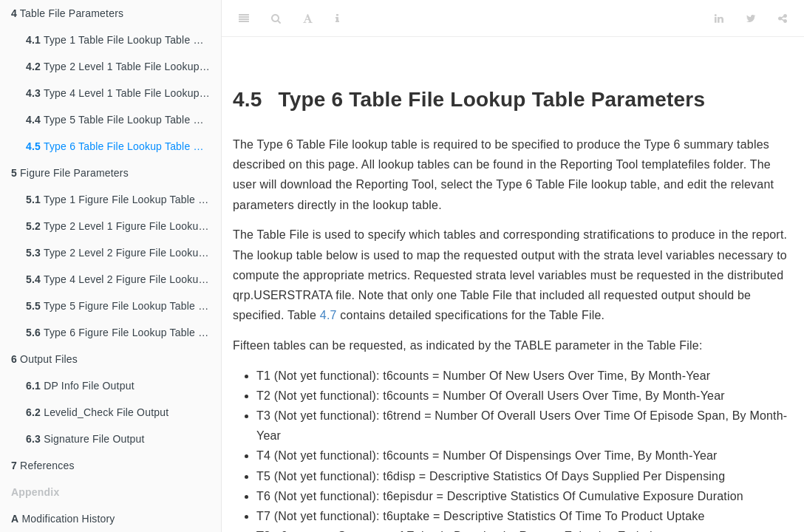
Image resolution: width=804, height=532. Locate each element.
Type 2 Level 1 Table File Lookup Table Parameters (123, 66)
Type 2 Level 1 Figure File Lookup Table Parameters (123, 226)
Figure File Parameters (70, 173)
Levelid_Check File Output (97, 412)
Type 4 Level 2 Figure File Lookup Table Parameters (123, 279)
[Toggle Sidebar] (244, 18)
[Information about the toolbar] (337, 18)
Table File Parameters (67, 13)
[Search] (276, 18)
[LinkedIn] (719, 18)
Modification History (63, 519)
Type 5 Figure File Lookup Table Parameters (123, 306)
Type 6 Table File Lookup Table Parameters (123, 146)
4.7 (328, 315)
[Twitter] (751, 18)
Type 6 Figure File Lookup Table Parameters (123, 332)
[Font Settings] (308, 18)
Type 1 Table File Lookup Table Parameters (123, 40)
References (43, 465)
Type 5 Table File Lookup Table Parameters (123, 120)
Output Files (44, 359)
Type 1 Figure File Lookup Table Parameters (123, 199)
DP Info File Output (80, 386)
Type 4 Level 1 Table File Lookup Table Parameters (123, 93)
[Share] (783, 18)
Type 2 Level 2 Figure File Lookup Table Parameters (123, 253)
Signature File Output (85, 439)
